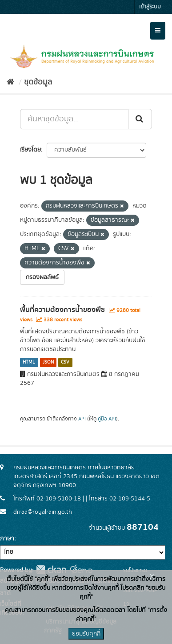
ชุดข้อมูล (38, 82)
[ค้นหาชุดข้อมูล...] (74, 119)
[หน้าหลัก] (10, 82)
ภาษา (7, 539)
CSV (65, 362)
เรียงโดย (30, 150)
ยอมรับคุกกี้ (86, 634)
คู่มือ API (107, 419)
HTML (29, 362)
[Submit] (140, 119)
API (82, 419)
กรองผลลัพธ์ (42, 277)
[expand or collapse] (158, 31)
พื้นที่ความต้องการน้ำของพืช (62, 310)
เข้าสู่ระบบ (150, 7)
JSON (48, 362)
